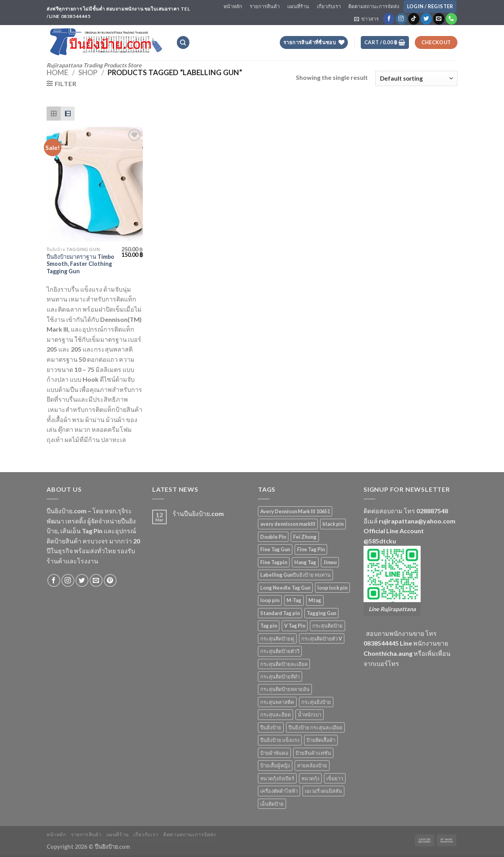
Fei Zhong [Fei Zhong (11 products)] (305, 537)
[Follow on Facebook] (389, 19)
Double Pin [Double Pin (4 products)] (273, 537)
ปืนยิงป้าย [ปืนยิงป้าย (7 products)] (271, 727)
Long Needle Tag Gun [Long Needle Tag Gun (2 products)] (285, 588)
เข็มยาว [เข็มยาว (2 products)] (335, 778)
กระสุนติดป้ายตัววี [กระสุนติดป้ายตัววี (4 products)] (280, 651)
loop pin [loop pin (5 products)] (270, 600)
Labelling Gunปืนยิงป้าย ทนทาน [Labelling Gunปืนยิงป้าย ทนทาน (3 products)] (295, 575)
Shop (88, 72)
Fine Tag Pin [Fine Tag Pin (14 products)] (311, 549)
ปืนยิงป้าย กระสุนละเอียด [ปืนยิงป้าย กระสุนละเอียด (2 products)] (315, 727)
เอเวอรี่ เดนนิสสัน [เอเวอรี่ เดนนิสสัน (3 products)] (323, 791)
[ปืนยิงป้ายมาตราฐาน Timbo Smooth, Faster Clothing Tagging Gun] (95, 185)
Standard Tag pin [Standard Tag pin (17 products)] (280, 613)
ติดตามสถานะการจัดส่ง (374, 6)
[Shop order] (416, 78)
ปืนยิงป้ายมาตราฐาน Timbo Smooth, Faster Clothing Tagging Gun (80, 264)
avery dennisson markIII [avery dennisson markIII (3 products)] (288, 524)
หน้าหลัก (233, 6)
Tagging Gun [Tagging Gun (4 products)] (321, 613)
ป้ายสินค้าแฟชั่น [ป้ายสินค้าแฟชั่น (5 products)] (313, 753)
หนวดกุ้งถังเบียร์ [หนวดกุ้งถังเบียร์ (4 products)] (277, 778)
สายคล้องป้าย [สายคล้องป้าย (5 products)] (312, 765)
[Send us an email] (439, 19)
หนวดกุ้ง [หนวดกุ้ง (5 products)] (310, 778)
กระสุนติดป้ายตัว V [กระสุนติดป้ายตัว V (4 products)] (322, 639)
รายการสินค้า (265, 6)
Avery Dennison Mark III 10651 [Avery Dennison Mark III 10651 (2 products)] (295, 511)
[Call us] (451, 19)
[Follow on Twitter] (426, 19)
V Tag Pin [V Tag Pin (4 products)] (295, 626)
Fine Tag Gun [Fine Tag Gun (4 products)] (275, 549)
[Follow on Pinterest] (110, 580)
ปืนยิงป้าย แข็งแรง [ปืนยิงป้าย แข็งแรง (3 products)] (280, 740)
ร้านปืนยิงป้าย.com (198, 513)
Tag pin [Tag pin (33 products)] (269, 626)
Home (57, 72)
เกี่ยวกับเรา (329, 6)
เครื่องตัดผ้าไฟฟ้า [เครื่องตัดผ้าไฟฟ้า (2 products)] (279, 791)
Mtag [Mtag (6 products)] (315, 600)
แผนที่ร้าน (298, 6)
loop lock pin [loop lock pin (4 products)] (332, 588)
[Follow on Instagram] (401, 19)
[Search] (183, 42)
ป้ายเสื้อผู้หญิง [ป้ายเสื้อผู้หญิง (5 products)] (275, 765)
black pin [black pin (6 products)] (333, 524)
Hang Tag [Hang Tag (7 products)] (305, 562)
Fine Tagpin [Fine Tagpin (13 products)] (274, 562)
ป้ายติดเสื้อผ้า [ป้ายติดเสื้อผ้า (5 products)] (321, 740)
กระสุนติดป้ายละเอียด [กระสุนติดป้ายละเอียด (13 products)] (284, 664)
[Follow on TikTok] (414, 19)
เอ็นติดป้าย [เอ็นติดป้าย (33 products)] (272, 804)
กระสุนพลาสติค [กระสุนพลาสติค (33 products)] (277, 702)
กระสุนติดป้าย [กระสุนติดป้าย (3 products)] (328, 626)
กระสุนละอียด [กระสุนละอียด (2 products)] (275, 714)
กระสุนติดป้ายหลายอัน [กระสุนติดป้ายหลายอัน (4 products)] (285, 689)
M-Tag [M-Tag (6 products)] (294, 600)
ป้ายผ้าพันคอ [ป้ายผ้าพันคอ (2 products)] (274, 753)
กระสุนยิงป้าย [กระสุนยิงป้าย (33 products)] (316, 702)
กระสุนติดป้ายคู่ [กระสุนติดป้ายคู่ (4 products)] (277, 639)
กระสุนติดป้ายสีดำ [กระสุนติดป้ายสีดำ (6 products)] (280, 677)
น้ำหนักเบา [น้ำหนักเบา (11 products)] (310, 714)
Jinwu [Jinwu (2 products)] (330, 562)
